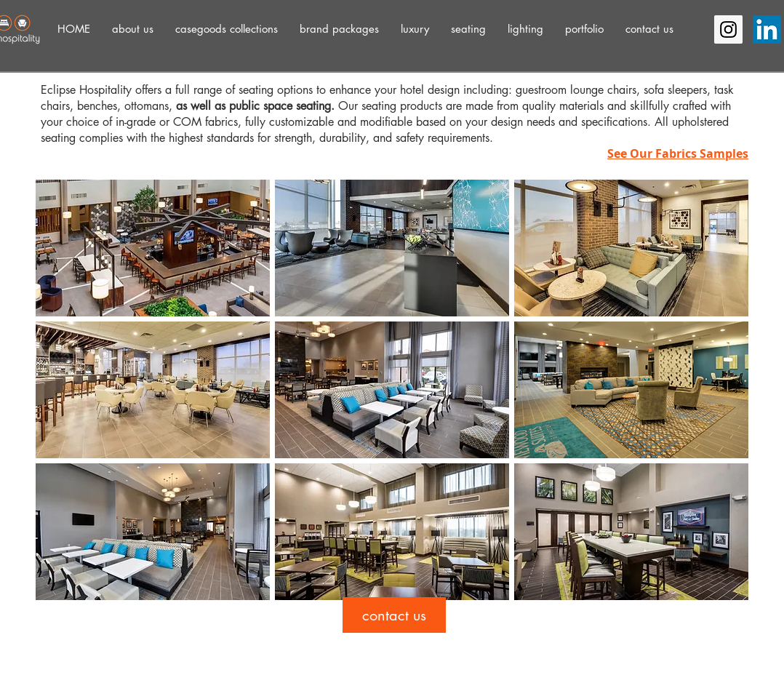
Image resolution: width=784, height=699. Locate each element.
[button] (133, 29)
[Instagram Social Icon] (728, 29)
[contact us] (394, 615)
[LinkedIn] (767, 29)
